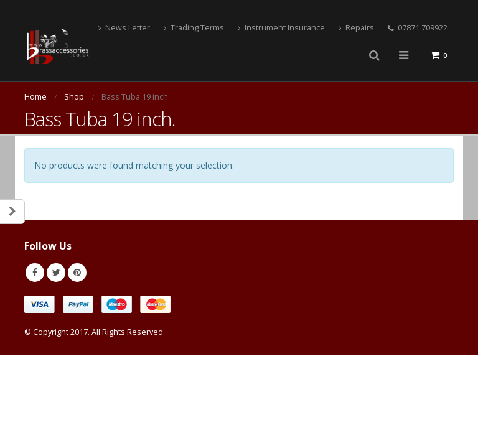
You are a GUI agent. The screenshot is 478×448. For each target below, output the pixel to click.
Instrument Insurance (281, 28)
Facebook (35, 273)
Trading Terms (194, 28)
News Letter (124, 28)
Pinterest (77, 273)
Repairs (356, 28)
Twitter (56, 273)
